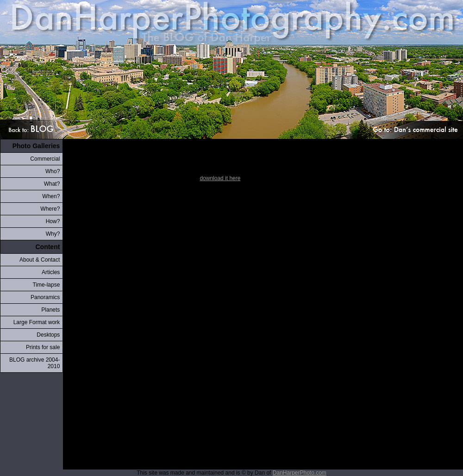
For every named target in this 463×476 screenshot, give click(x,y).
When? (51, 196)
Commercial (45, 159)
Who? (53, 171)
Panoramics (45, 297)
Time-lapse (46, 285)
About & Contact (40, 260)
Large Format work (37, 322)
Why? (53, 234)
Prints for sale (43, 347)
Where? (50, 209)
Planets (50, 310)
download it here (220, 178)
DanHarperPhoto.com (300, 473)
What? (52, 184)
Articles (51, 272)
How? (53, 221)
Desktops (48, 335)
